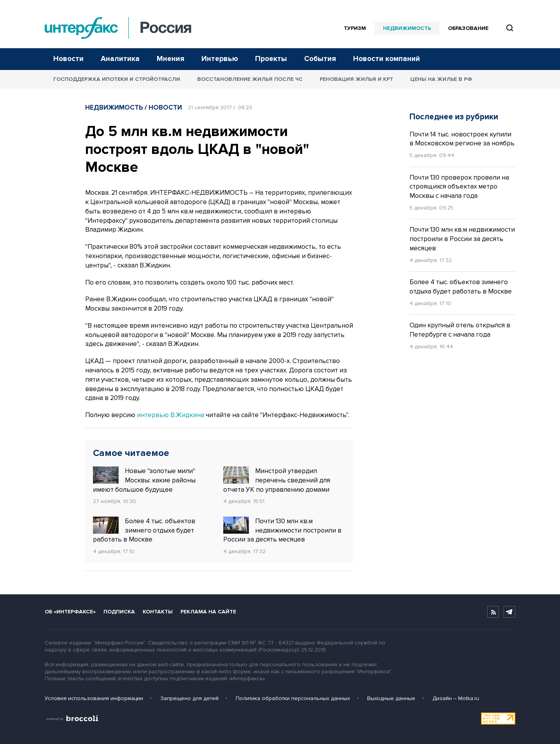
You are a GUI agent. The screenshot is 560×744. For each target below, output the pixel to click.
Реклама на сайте (208, 612)
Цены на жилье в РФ (441, 79)
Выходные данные (391, 698)
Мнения (171, 59)
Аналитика (120, 59)
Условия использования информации (94, 698)
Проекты (271, 59)
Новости (68, 59)
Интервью (220, 59)
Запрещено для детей (189, 698)
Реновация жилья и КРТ (356, 79)
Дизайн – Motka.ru (456, 698)
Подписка (119, 612)
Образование (468, 28)
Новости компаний (387, 59)
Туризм (355, 28)
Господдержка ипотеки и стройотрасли (117, 79)
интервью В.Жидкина (171, 415)
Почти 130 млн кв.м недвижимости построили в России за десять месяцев (282, 530)
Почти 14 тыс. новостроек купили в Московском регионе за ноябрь (462, 139)
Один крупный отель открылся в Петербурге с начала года (460, 330)
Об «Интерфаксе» (70, 612)
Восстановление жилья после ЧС (250, 79)
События (320, 59)
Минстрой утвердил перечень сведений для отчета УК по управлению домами (277, 480)
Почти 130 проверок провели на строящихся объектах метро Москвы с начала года (459, 187)
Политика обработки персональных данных (293, 698)
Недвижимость (407, 28)
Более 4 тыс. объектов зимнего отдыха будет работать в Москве (144, 530)
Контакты (158, 612)
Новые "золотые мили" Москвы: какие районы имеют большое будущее (144, 480)
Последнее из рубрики (454, 117)
